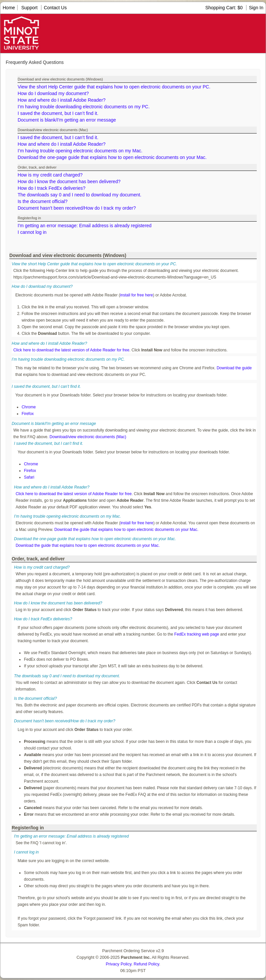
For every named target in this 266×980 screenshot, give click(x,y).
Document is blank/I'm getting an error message (67, 120)
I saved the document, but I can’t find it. (58, 113)
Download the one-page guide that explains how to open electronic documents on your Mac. (112, 157)
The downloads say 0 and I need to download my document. (80, 195)
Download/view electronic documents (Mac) (88, 437)
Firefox (28, 414)
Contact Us (55, 8)
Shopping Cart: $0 (225, 8)
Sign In (256, 8)
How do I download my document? (53, 93)
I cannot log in (32, 232)
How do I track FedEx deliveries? (52, 188)
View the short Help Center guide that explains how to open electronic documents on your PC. (114, 87)
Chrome (29, 407)
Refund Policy (147, 964)
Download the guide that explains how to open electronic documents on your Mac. (126, 530)
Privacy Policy (118, 964)
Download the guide (234, 368)
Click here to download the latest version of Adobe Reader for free (71, 350)
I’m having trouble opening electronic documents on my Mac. (80, 151)
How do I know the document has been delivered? (69, 181)
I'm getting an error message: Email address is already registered (84, 226)
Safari (29, 477)
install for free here (136, 295)
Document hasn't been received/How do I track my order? (77, 208)
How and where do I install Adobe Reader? (61, 100)
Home (9, 8)
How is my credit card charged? (50, 175)
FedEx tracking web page (197, 634)
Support (29, 8)
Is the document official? (43, 201)
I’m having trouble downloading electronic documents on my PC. (83, 107)
